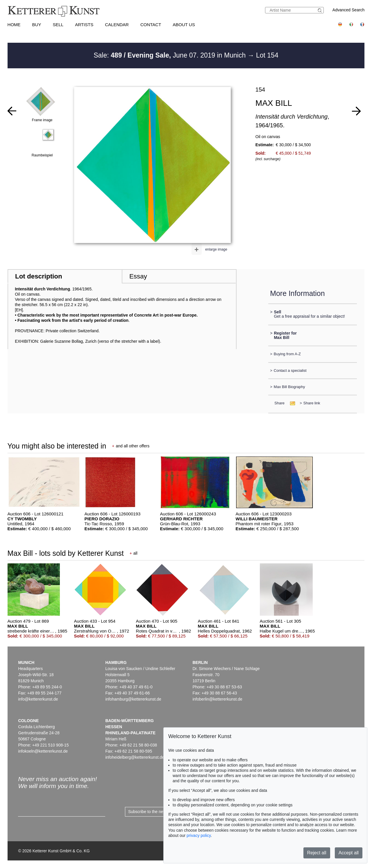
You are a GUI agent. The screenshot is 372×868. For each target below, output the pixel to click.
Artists (84, 25)
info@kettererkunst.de (38, 699)
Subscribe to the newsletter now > (159, 812)
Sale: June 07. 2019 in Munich (170, 55)
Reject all (317, 853)
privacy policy (199, 835)
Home (14, 25)
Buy (37, 25)
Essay (138, 276)
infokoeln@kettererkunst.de (43, 751)
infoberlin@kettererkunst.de (217, 699)
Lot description (39, 276)
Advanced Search (349, 10)
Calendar (117, 25)
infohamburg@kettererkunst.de (133, 699)
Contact (151, 25)
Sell (58, 25)
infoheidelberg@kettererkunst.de (135, 757)
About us (184, 25)
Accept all (349, 853)
